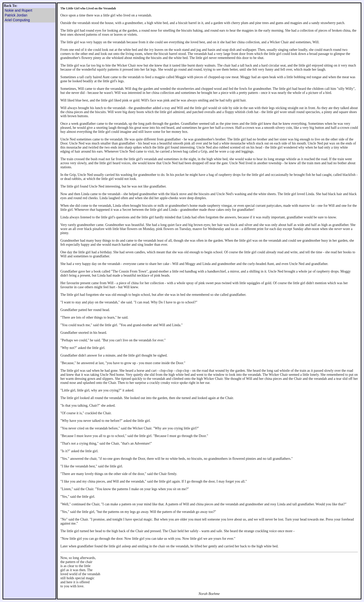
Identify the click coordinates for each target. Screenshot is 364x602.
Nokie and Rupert (19, 10)
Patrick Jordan (16, 15)
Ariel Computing (17, 20)
